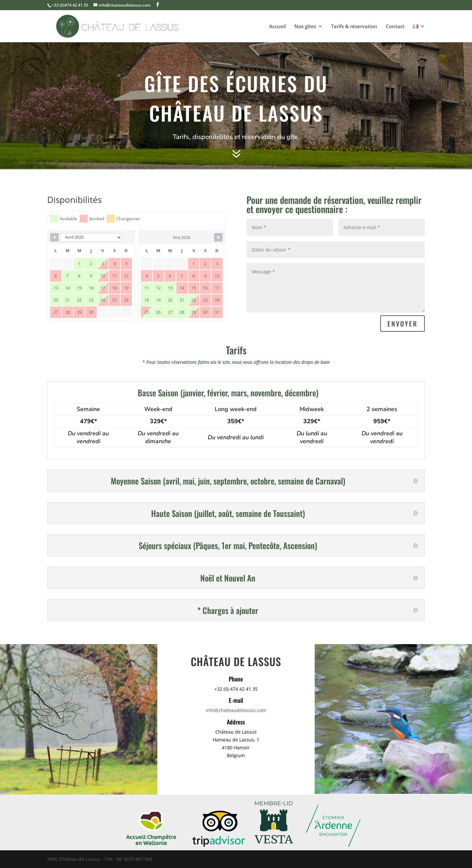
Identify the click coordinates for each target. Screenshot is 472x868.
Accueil (277, 27)
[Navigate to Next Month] (218, 237)
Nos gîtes (305, 27)
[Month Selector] (91, 237)
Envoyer (403, 324)
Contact (395, 27)
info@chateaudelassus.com (236, 710)
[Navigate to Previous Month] (54, 237)
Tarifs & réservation (354, 27)
